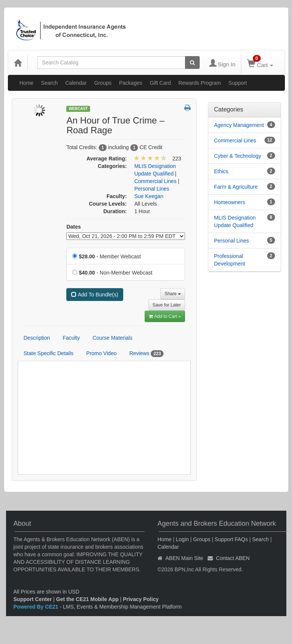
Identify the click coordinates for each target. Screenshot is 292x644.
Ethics (221, 171)
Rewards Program (200, 83)
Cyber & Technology (238, 156)
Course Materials (113, 338)
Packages (131, 83)
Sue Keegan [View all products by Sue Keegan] (149, 196)
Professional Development (230, 260)
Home (27, 83)
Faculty (71, 338)
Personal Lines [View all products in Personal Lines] (152, 189)
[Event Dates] (126, 236)
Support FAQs (231, 539)
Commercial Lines (235, 140)
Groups (103, 83)
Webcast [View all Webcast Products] (78, 109)
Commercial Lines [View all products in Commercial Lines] (155, 181)
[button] (187, 108)
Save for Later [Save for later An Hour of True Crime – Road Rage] (167, 305)
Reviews (146, 354)
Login (182, 539)
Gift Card (160, 83)
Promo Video (102, 353)
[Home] (18, 63)
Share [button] (173, 294)
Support (238, 83)
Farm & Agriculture (236, 187)
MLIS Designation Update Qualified (235, 221)
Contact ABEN (233, 558)
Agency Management (239, 125)
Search (49, 83)
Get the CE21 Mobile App (87, 599)
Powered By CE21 (37, 607)
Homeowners (229, 202)
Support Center (33, 599)
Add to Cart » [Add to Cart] (165, 316)
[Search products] (192, 63)
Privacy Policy (141, 599)
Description (37, 338)
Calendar (76, 83)
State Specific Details (49, 353)
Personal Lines (232, 241)
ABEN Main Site (184, 558)
